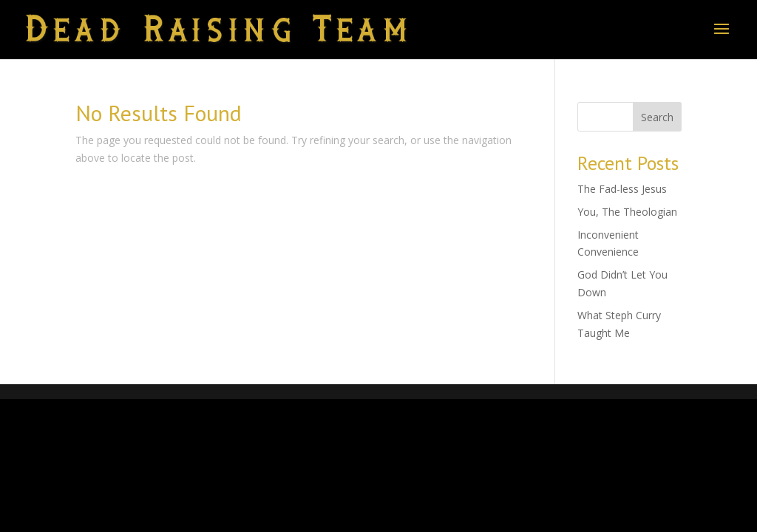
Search (657, 117)
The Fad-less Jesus (622, 189)
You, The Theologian (627, 212)
